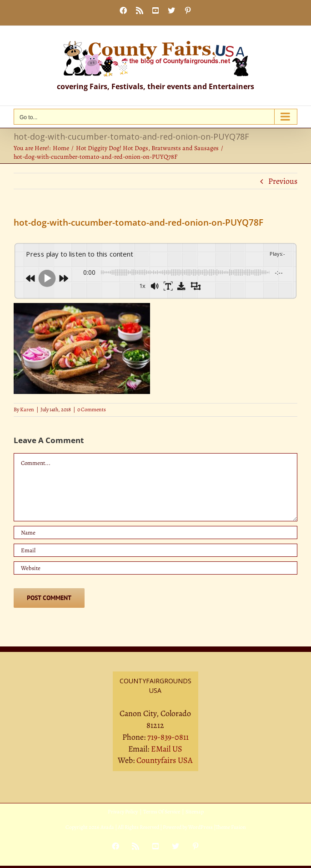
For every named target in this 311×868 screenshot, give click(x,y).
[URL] (155, 568)
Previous (283, 181)
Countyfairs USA (165, 760)
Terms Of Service (162, 812)
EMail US (167, 749)
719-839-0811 (168, 737)
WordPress (201, 827)
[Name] (155, 532)
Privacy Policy (123, 812)
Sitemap (195, 812)
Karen (27, 409)
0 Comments (92, 409)
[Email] (155, 550)
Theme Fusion (231, 827)
